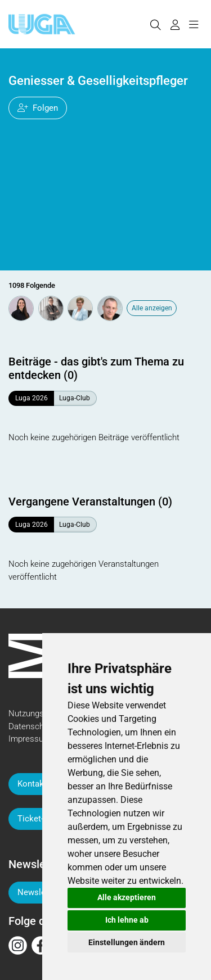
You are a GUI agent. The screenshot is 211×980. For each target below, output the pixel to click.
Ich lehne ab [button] (127, 920)
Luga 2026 (32, 398)
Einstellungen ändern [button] (127, 942)
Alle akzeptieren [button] (127, 897)
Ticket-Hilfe (39, 819)
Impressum (30, 739)
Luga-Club (75, 398)
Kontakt (32, 784)
